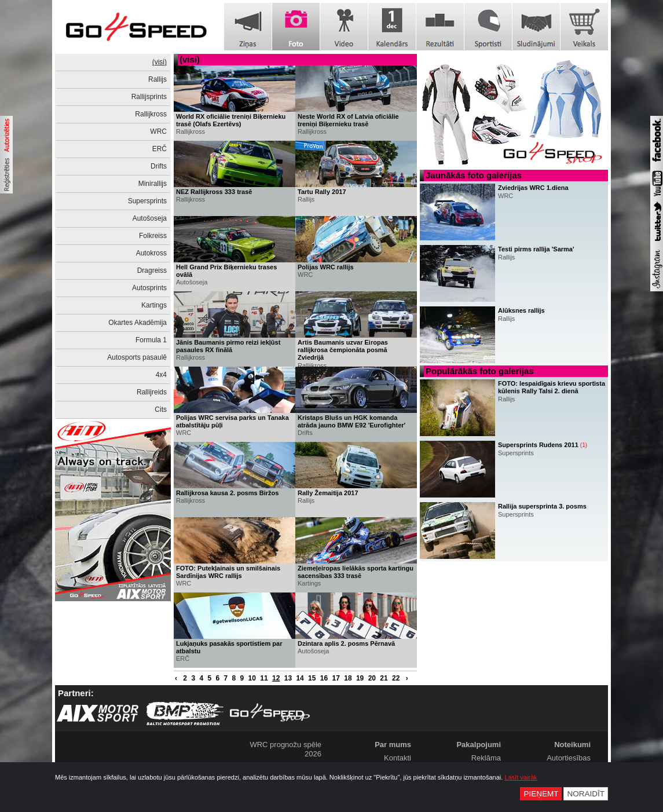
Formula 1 (151, 340)
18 (348, 678)
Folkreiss (153, 236)
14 (300, 678)
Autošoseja (150, 218)
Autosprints (149, 288)
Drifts (159, 166)
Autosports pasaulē (137, 357)
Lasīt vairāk (521, 777)
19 (360, 678)
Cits (161, 409)
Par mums (393, 745)
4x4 (161, 375)
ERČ (160, 149)
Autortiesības (569, 758)
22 (396, 678)
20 (372, 678)
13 (288, 678)
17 (336, 678)
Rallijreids (152, 392)
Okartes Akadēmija (138, 323)
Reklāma (486, 758)
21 (384, 678)
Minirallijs (153, 184)
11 (264, 678)
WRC (158, 131)
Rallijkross (151, 114)
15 (312, 678)
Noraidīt (586, 794)
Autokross (151, 253)
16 (324, 678)
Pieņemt (541, 794)
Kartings (154, 305)
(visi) (160, 62)
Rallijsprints (149, 97)
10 (252, 678)
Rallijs (157, 79)
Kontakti (398, 758)
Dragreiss (152, 270)
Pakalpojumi (479, 745)
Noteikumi (572, 745)
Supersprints (147, 201)
